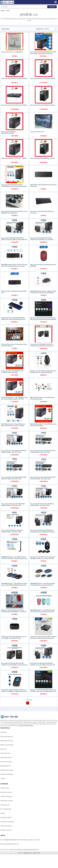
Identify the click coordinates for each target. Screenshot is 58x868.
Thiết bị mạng (5, 788)
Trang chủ (3, 11)
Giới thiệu (3, 732)
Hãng (8, 11)
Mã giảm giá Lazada (7, 770)
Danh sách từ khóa (6, 762)
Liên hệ (3, 778)
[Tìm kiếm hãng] (24, 7)
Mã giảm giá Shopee (7, 774)
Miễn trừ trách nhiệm (7, 745)
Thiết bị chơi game (6, 796)
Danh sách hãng (5, 753)
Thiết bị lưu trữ (5, 805)
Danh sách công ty (6, 757)
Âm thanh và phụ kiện (7, 822)
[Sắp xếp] (50, 29)
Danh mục (4, 749)
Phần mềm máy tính (7, 801)
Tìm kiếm (52, 7)
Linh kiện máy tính (6, 817)
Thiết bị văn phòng (6, 826)
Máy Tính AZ (36, 853)
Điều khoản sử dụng (7, 741)
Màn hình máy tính (6, 792)
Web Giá (31, 850)
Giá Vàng (26, 850)
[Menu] (56, 2)
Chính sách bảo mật (7, 736)
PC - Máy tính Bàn (6, 809)
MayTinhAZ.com (28, 853)
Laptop (3, 813)
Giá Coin (36, 850)
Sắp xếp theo (40, 29)
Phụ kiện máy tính (6, 830)
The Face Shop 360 (18, 850)
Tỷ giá (11, 850)
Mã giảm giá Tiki (6, 766)
